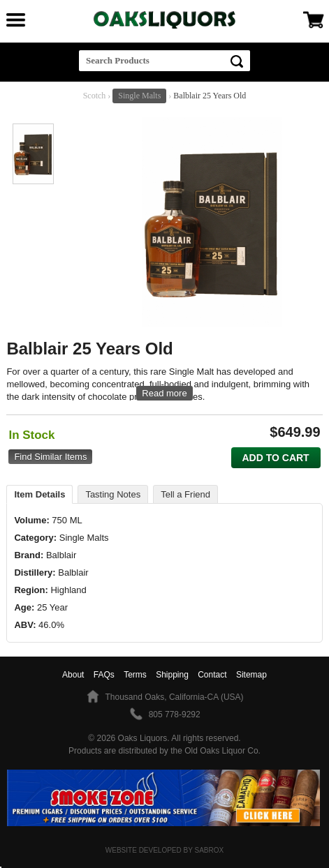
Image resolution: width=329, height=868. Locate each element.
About (73, 675)
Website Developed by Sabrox (164, 850)
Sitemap (251, 675)
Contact (212, 675)
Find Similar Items (50, 457)
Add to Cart (275, 458)
